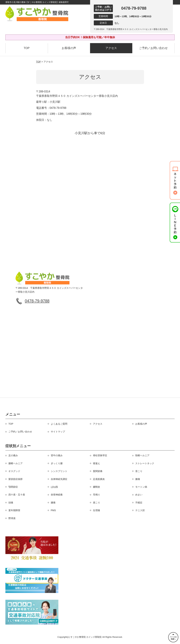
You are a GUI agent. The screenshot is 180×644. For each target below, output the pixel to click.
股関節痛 (98, 471)
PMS (53, 510)
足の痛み (13, 455)
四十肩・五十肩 (17, 495)
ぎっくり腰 (57, 463)
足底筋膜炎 (99, 479)
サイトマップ (58, 432)
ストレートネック (145, 463)
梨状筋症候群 (16, 479)
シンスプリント (59, 471)
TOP (27, 48)
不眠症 (139, 503)
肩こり (96, 503)
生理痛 (96, 510)
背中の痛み (57, 455)
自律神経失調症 (59, 479)
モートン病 (141, 487)
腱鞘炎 (96, 487)
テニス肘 (140, 510)
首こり (139, 471)
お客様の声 (69, 48)
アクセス (111, 48)
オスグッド (14, 471)
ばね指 (54, 487)
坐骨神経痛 (57, 495)
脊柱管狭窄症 (100, 455)
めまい (139, 495)
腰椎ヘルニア (16, 463)
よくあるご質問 (59, 424)
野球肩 (12, 518)
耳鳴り (96, 495)
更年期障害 (14, 510)
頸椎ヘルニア (142, 455)
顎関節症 (13, 487)
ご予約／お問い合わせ (153, 48)
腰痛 (53, 503)
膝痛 (138, 479)
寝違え (96, 463)
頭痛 (11, 503)
